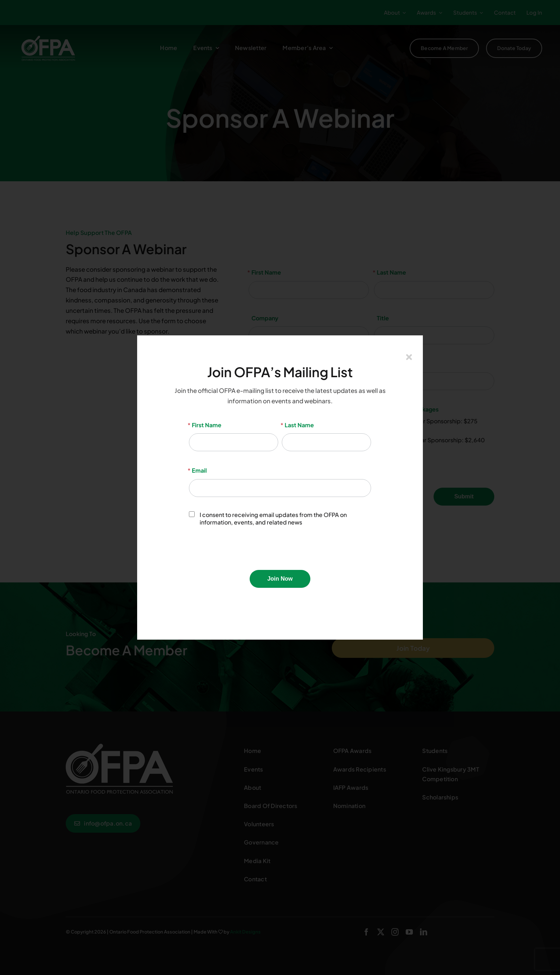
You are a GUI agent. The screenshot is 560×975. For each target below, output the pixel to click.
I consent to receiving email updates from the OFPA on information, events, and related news (268, 519)
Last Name (298, 425)
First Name (205, 425)
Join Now (280, 579)
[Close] (409, 357)
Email (198, 470)
